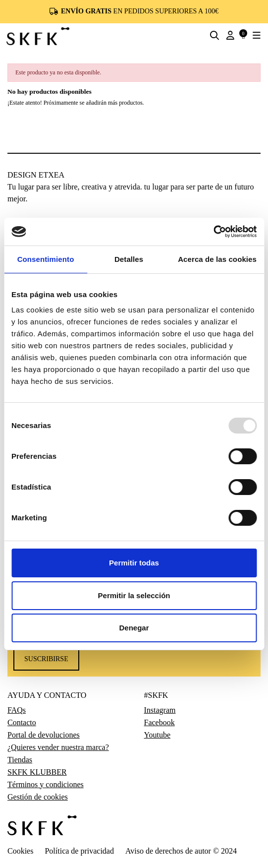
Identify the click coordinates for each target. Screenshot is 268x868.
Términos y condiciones (46, 785)
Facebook (160, 723)
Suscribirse (46, 659)
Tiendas (20, 760)
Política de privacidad (79, 851)
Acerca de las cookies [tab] (217, 259)
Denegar (134, 628)
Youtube (158, 735)
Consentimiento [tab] (46, 259)
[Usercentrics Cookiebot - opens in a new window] (213, 232)
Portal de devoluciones (44, 735)
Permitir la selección (134, 595)
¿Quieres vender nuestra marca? (58, 747)
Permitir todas (134, 563)
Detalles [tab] (129, 259)
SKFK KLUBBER (37, 772)
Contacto (22, 723)
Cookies (20, 851)
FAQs (17, 710)
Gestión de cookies (38, 797)
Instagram (160, 710)
